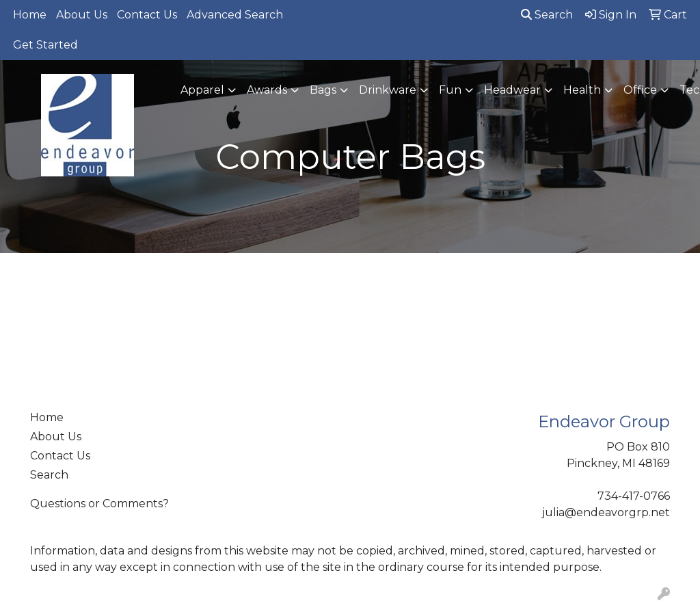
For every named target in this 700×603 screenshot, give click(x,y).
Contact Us (147, 15)
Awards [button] (267, 90)
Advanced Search (235, 15)
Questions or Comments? (99, 504)
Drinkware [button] (388, 90)
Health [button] (582, 90)
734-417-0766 (634, 496)
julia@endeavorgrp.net (606, 512)
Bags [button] (323, 90)
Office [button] (640, 90)
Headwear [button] (512, 90)
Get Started (45, 45)
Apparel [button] (202, 90)
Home (30, 15)
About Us (82, 15)
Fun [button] (450, 90)
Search (547, 15)
